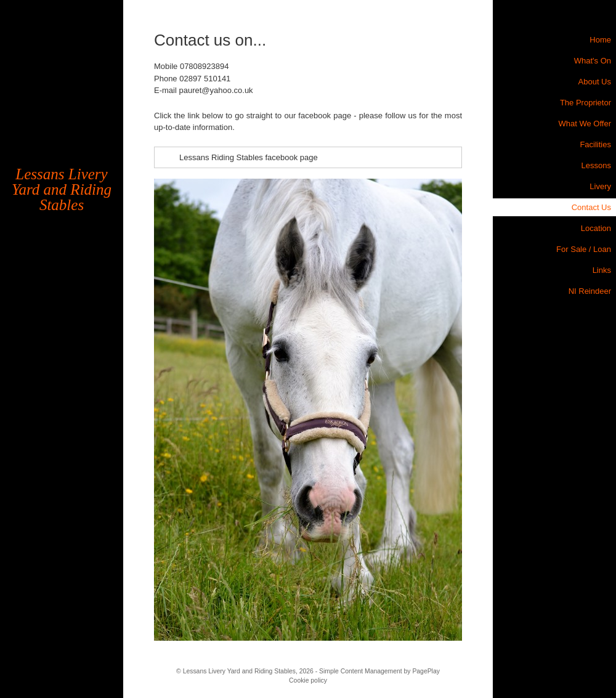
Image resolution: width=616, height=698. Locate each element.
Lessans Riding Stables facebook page (249, 157)
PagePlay (426, 671)
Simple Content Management (361, 671)
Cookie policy (308, 680)
